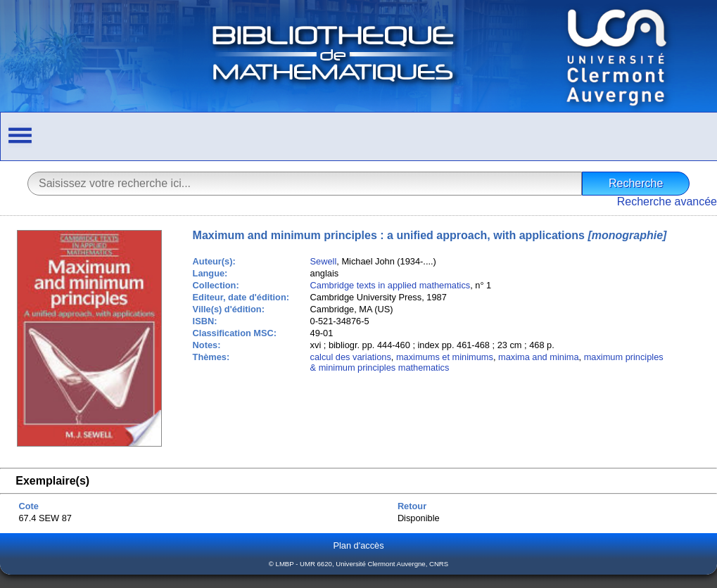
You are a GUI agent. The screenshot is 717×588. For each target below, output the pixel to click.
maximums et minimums (445, 357)
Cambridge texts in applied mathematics (391, 285)
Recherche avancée (667, 202)
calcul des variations (351, 357)
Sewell (324, 261)
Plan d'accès (358, 545)
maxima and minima (539, 357)
